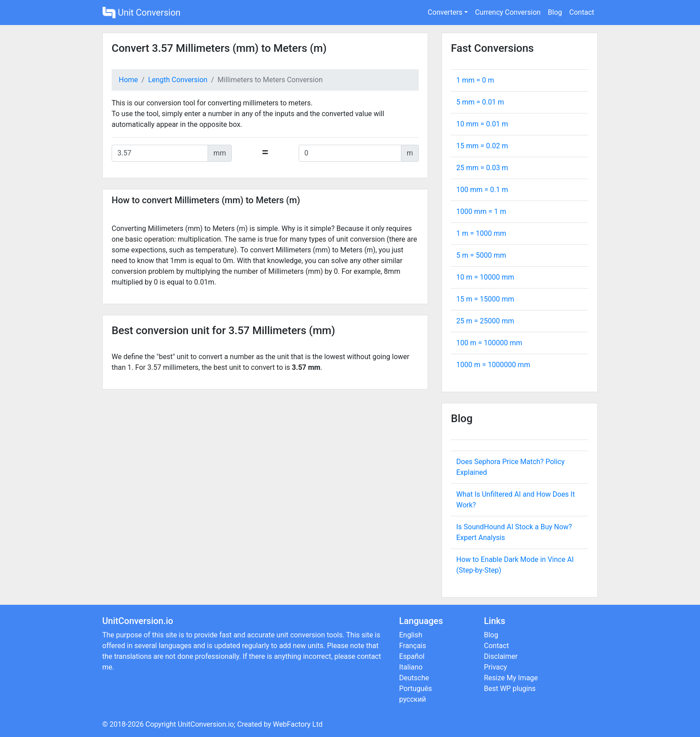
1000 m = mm (493, 365)
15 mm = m (482, 146)
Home (128, 80)
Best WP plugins (510, 689)
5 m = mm (481, 255)
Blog (555, 12)
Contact (582, 12)
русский (412, 699)
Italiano (411, 667)
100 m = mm (489, 343)
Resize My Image (511, 678)
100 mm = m (482, 190)
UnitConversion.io (206, 724)
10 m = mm (485, 277)
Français (413, 646)
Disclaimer (501, 656)
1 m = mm (481, 233)
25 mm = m (482, 168)
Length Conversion (178, 80)
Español (412, 656)
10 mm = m (482, 124)
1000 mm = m (481, 211)
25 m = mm (485, 321)
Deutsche (414, 678)
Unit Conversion (141, 13)
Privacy (496, 667)
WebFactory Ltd (298, 724)
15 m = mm (485, 299)
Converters (445, 12)
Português (416, 689)
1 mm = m (475, 80)
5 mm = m (480, 102)
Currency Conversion (508, 12)
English (411, 635)
